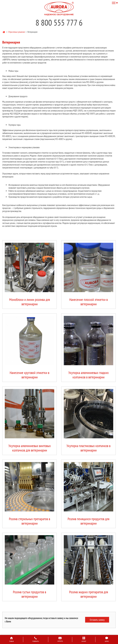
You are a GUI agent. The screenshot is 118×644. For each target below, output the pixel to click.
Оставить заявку (97, 620)
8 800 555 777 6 (59, 23)
